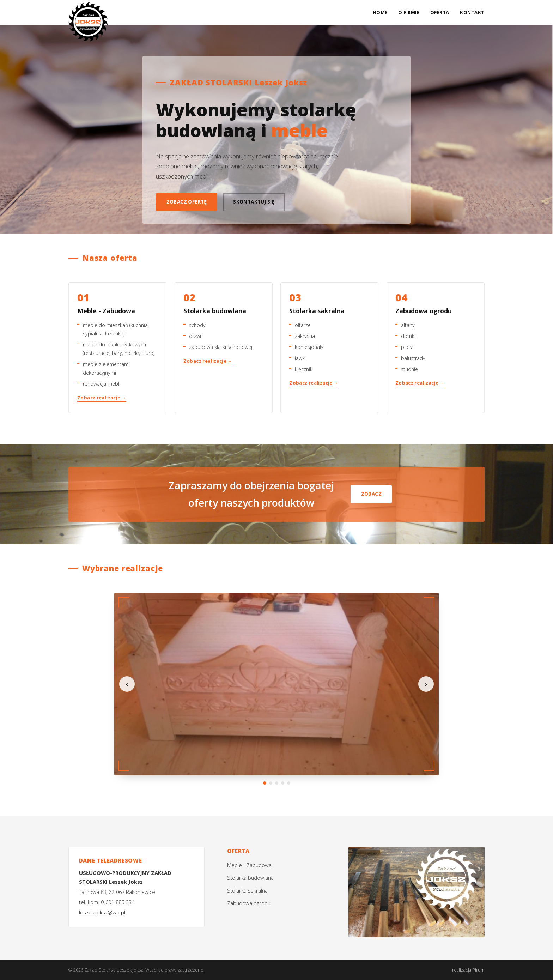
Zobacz (371, 494)
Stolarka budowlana (250, 878)
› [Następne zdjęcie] (426, 684)
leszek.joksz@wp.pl (102, 912)
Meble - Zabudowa (249, 865)
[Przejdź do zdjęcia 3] (277, 783)
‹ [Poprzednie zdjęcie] (127, 684)
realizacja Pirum (468, 970)
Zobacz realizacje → (102, 398)
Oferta (440, 12)
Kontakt (472, 12)
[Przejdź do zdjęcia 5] (289, 783)
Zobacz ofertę (187, 202)
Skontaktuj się (254, 202)
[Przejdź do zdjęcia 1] (265, 783)
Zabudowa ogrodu (249, 903)
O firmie (409, 12)
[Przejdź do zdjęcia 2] (271, 783)
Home (380, 12)
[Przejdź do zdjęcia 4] (283, 783)
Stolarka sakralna (247, 890)
